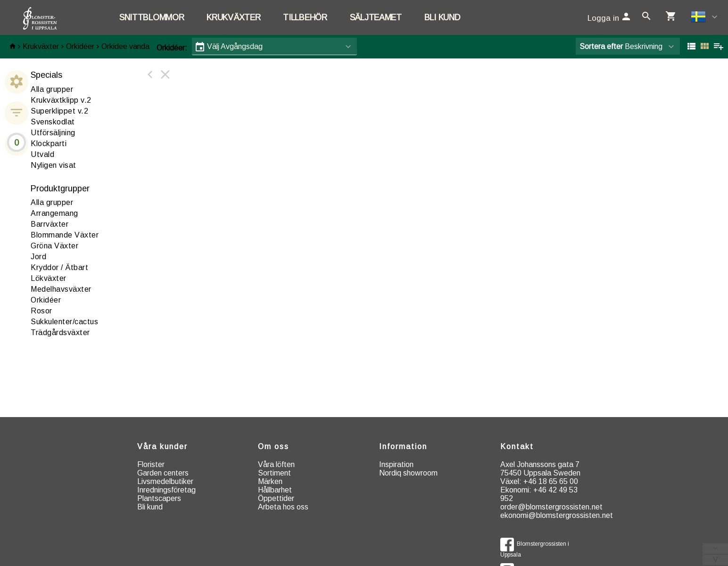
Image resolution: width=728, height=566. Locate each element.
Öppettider (276, 498)
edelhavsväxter (61, 289)
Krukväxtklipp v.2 (61, 100)
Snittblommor (152, 17)
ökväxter (49, 278)
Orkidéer (80, 46)
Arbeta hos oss (283, 507)
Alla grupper (52, 89)
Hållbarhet (275, 490)
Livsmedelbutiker (165, 481)
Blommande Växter (65, 235)
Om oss (273, 447)
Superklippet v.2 (59, 111)
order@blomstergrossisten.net (551, 507)
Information (403, 447)
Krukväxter (233, 17)
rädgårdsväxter (60, 332)
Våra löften (276, 464)
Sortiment (274, 473)
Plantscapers (159, 498)
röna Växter (54, 246)
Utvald (42, 154)
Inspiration (396, 464)
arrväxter (50, 224)
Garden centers (163, 473)
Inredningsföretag (166, 490)
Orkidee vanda (125, 46)
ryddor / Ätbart (59, 267)
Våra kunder (162, 447)
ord (38, 257)
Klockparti (49, 144)
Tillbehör (305, 17)
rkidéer (46, 300)
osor (41, 311)
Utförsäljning (53, 133)
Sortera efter (601, 46)
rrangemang (54, 213)
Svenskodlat (53, 122)
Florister (151, 464)
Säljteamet (376, 17)
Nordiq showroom (408, 473)
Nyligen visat (54, 165)
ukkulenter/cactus (64, 322)
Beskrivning (621, 46)
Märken (270, 481)
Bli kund (442, 17)
